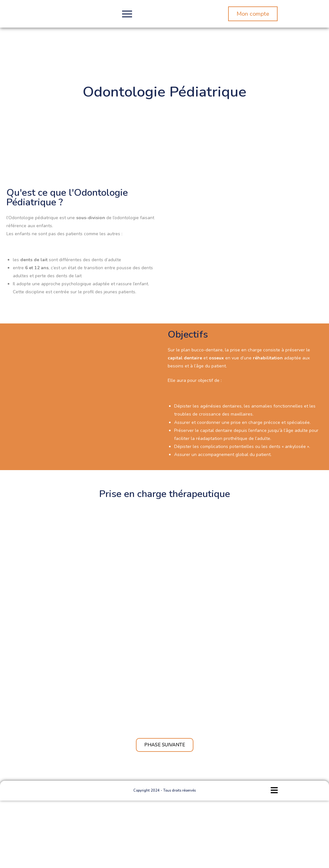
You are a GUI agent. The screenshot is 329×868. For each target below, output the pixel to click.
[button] (274, 791)
